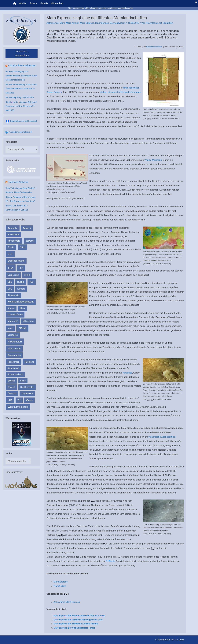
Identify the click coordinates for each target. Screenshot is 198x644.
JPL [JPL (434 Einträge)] (10, 289)
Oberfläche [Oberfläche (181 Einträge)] (13, 335)
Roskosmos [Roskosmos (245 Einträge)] (13, 362)
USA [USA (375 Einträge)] (10, 400)
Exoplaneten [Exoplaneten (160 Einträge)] (13, 275)
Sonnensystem (118, 23)
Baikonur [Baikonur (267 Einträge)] (30, 241)
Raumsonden (102, 23)
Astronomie (53, 23)
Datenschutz (22, 55)
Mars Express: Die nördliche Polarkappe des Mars (78, 620)
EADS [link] (60, 535)
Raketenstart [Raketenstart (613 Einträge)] (15, 342)
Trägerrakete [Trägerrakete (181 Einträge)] (27, 393)
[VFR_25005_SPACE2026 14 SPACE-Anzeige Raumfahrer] (22, 434)
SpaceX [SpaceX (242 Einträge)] (11, 387)
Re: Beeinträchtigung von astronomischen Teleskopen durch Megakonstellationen (21, 76)
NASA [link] (149, 119)
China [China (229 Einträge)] (22, 247)
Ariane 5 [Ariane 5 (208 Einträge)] (27, 228)
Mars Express (87, 23)
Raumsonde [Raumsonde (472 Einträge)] (14, 349)
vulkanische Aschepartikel (162, 437)
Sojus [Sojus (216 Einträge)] (23, 381)
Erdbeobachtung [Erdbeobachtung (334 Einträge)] (16, 261)
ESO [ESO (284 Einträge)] (21, 268)
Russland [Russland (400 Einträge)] (29, 362)
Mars (62, 23)
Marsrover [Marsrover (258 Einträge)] (13, 321)
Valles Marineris (154, 160)
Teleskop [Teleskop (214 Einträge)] (12, 393)
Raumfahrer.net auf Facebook (24, 121)
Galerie (44, 3)
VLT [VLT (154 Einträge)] (19, 400)
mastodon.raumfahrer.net (20, 132)
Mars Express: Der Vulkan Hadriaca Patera (74, 628)
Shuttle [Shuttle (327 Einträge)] (11, 381)
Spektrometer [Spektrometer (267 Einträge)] (27, 387)
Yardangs (127, 373)
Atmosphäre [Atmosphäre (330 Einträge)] (14, 241)
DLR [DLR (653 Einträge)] (10, 254)
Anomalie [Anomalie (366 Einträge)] (13, 228)
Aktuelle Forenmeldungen (22, 65)
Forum (33, 3)
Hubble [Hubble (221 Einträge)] (21, 282)
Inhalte (22, 3)
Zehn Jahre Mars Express (67, 602)
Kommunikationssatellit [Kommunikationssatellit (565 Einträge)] (21, 302)
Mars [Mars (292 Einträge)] (22, 308)
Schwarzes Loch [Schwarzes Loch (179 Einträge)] (15, 374)
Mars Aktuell (73, 23)
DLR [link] (178, 47)
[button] (196, 2)
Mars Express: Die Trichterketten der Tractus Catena (79, 616)
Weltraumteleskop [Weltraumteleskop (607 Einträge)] (18, 407)
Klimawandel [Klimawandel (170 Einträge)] (14, 295)
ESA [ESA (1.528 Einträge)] (11, 268)
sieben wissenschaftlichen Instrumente (121, 92)
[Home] (15, 3)
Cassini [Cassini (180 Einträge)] (11, 247)
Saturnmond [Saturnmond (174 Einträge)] (13, 368)
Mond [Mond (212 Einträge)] (10, 328)
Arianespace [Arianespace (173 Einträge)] (13, 234)
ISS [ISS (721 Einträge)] (32, 282)
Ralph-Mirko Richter (154, 47)
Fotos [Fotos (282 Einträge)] (27, 275)
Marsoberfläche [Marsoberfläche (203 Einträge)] (15, 315)
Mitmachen (57, 3)
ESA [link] (182, 47)
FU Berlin (110, 561)
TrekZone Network (18, 182)
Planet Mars (60, 586)
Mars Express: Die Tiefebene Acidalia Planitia (76, 624)
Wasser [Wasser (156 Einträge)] (29, 400)
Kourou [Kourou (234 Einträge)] (11, 308)
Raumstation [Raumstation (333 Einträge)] (14, 355)
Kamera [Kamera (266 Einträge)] (21, 289)
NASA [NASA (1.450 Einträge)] (22, 328)
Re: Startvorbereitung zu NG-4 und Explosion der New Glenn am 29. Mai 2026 (21, 89)
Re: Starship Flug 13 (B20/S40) (20, 97)
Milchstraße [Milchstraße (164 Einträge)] (28, 321)
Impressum (22, 51)
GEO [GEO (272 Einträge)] (10, 282)
